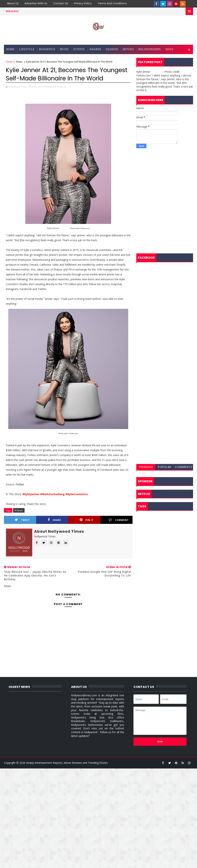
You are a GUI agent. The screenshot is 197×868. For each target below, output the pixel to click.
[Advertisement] (165, 175)
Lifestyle (27, 49)
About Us (13, 3)
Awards (95, 49)
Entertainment (18, 59)
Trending (146, 467)
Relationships (150, 49)
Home (10, 49)
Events (79, 49)
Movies (128, 49)
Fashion (112, 49)
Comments (184, 467)
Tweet (22, 520)
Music (64, 49)
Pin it (87, 520)
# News (19, 510)
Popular (165, 467)
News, (63, 87)
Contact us (61, 3)
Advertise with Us (36, 3)
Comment (119, 520)
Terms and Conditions (112, 3)
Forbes (20, 484)
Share (54, 520)
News (169, 49)
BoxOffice (47, 49)
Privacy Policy (83, 3)
